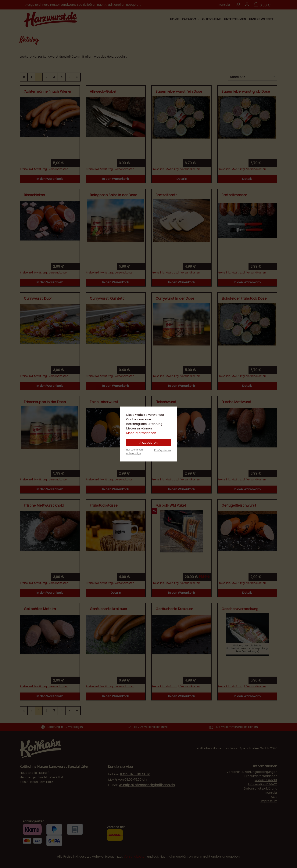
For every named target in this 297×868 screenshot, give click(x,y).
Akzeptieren (148, 443)
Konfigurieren (163, 450)
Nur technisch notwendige (134, 451)
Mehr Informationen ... (142, 433)
